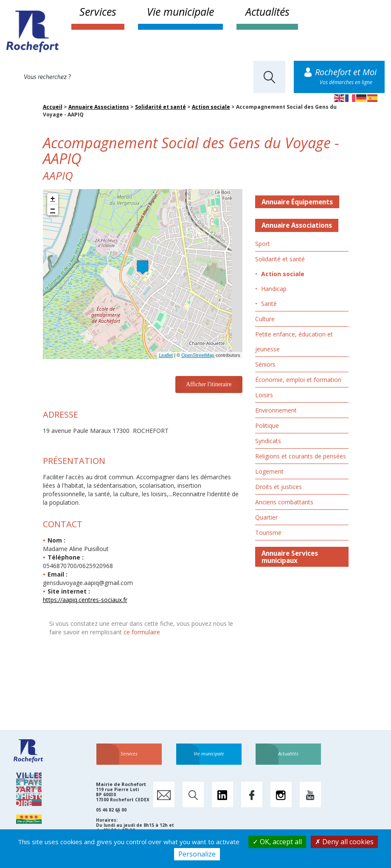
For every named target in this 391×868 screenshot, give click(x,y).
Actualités (267, 11)
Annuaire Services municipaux (290, 557)
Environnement (276, 410)
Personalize (197, 854)
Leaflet (166, 355)
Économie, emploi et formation (298, 380)
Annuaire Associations (99, 107)
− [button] (53, 210)
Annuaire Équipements (297, 202)
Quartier (266, 517)
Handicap (274, 289)
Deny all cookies (344, 842)
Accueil (53, 107)
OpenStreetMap (198, 355)
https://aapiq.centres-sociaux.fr (85, 600)
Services (98, 11)
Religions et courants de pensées (301, 456)
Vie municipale (180, 11)
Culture (265, 319)
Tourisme (268, 533)
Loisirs (264, 395)
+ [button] (53, 199)
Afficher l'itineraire (209, 384)
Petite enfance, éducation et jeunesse (294, 342)
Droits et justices (278, 487)
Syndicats (268, 441)
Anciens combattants (284, 502)
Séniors (265, 364)
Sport (263, 244)
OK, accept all (277, 842)
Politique (267, 426)
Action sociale (211, 107)
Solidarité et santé (160, 107)
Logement (269, 471)
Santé (269, 304)
